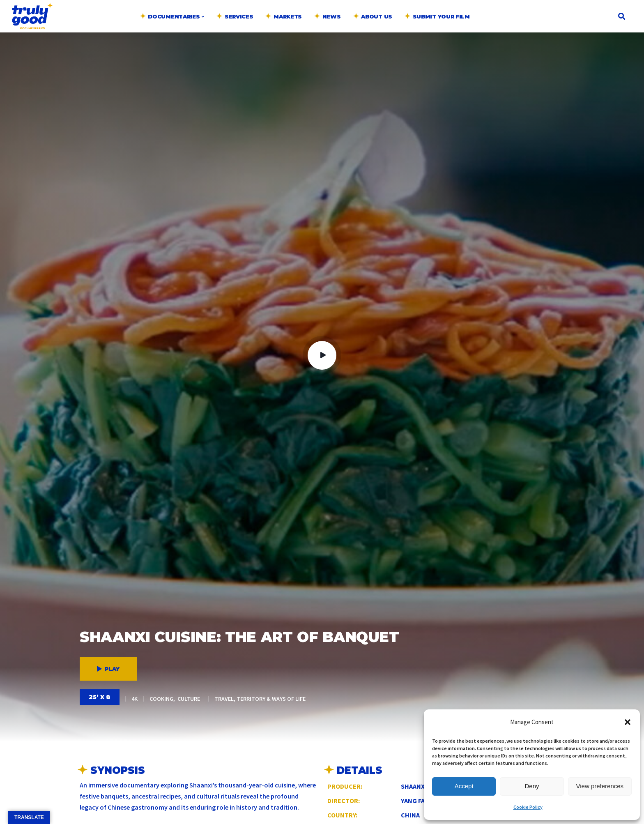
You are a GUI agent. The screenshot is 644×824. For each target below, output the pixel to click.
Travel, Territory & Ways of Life (260, 699)
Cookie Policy (528, 807)
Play (108, 669)
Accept (464, 786)
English (494, 6)
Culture (189, 699)
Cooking (161, 699)
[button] (628, 722)
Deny (532, 786)
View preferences (600, 786)
